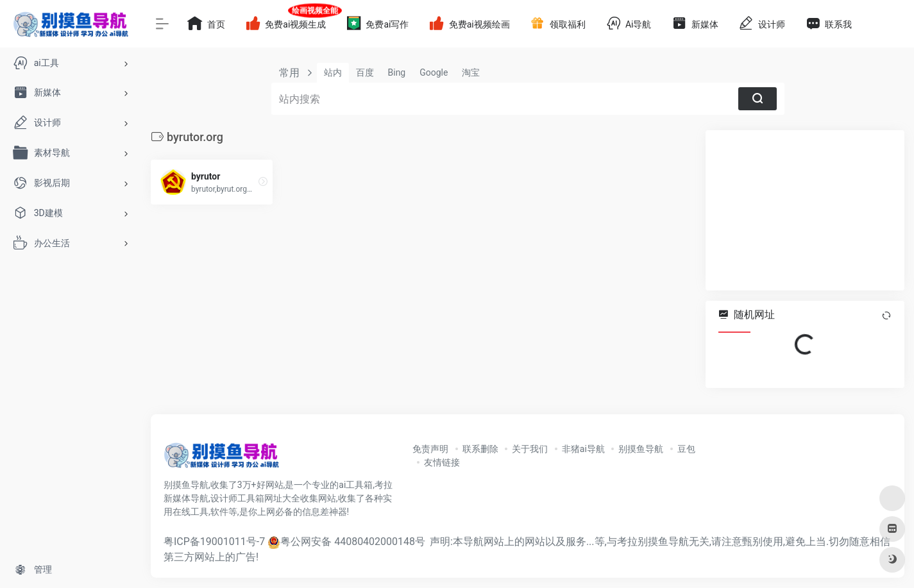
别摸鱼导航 (641, 449)
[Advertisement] (805, 210)
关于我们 (530, 449)
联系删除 (480, 449)
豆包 (686, 449)
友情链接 (442, 462)
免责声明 (430, 449)
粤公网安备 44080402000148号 (353, 542)
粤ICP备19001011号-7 (214, 542)
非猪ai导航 (583, 449)
